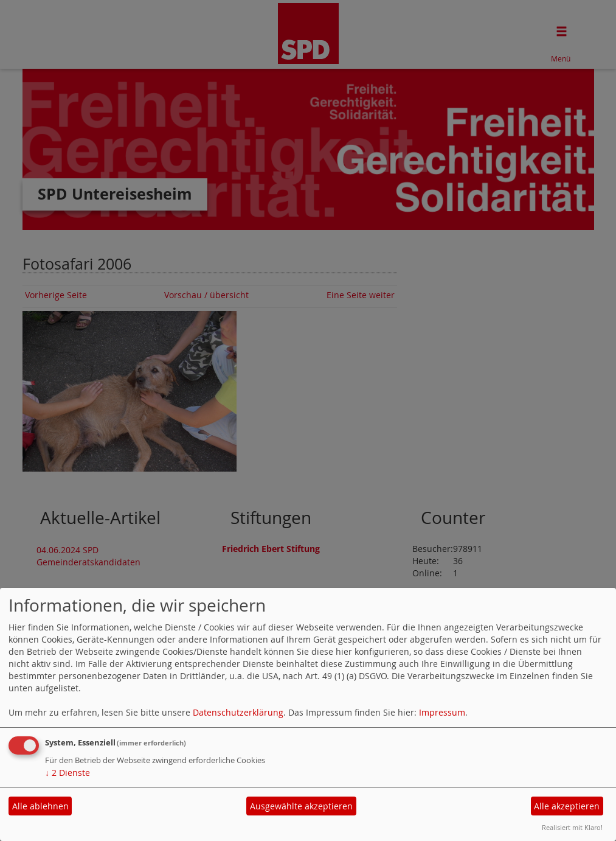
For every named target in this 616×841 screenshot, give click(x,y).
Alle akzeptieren (567, 806)
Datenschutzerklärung (238, 712)
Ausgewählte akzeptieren (301, 806)
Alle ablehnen (40, 806)
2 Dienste (67, 773)
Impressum (442, 712)
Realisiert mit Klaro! (572, 827)
